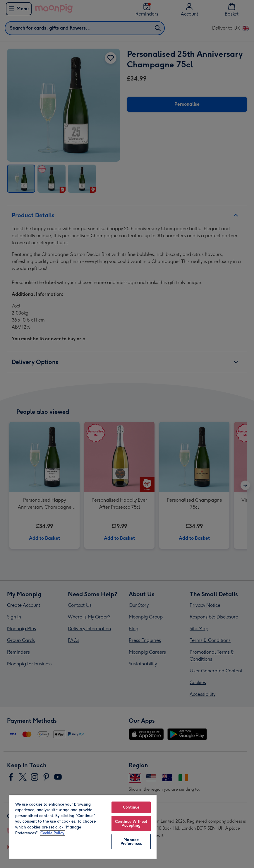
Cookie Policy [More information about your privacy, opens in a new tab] (52, 833)
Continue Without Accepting (131, 823)
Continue (131, 807)
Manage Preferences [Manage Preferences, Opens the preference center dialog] (131, 842)
